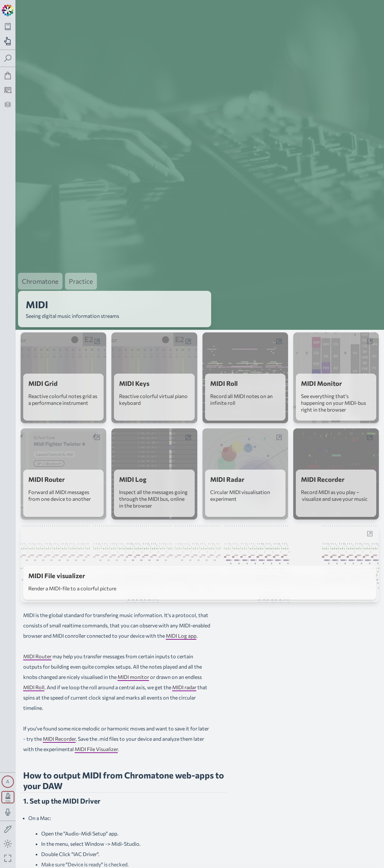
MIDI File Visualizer (96, 733)
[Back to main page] (8, 10)
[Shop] (8, 76)
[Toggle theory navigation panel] (8, 27)
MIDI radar (184, 671)
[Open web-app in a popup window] (97, 325)
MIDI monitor (133, 661)
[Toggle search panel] (8, 58)
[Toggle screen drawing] (8, 830)
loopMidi (97, 864)
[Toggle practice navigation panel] (8, 41)
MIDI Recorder (59, 723)
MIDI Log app (181, 620)
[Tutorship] (8, 90)
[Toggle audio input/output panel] (8, 812)
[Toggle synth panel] (8, 782)
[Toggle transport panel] (8, 797)
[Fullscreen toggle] (8, 858)
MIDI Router (37, 640)
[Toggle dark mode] (8, 844)
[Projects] (8, 105)
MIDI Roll (34, 671)
